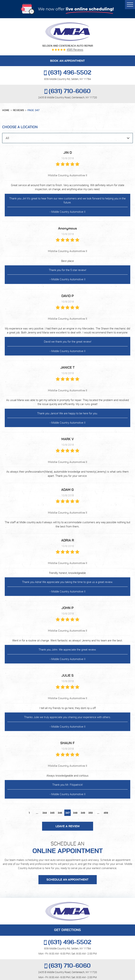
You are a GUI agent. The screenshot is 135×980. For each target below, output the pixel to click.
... (37, 813)
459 (106, 813)
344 (45, 813)
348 (75, 813)
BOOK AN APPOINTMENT (67, 61)
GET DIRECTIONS (67, 930)
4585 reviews (75, 50)
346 (60, 813)
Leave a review (68, 826)
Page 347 (33, 110)
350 (91, 813)
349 (83, 813)
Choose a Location (20, 127)
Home (6, 110)
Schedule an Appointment (67, 880)
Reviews (18, 110)
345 (52, 813)
